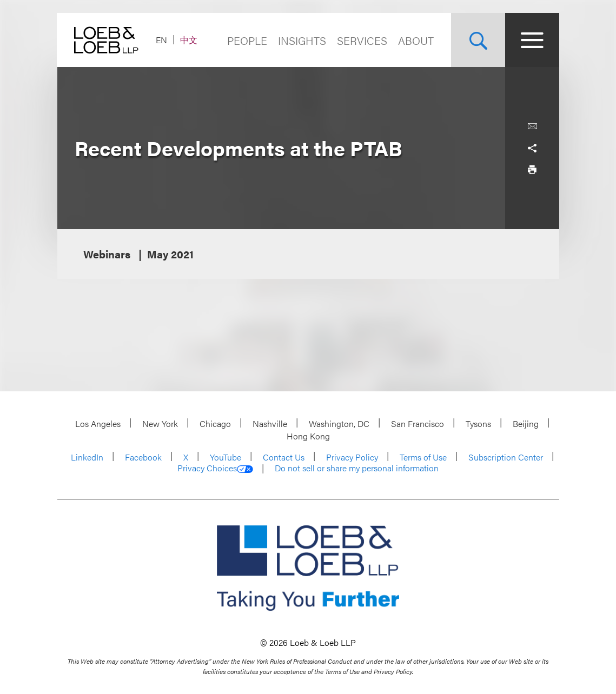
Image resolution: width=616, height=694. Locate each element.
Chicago (215, 423)
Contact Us (284, 457)
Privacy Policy (352, 457)
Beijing (526, 423)
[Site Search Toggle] (478, 40)
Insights (302, 40)
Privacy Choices (215, 468)
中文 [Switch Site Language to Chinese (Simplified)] (189, 40)
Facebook (143, 457)
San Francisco (418, 423)
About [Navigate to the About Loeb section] (416, 40)
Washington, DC (339, 423)
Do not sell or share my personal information (357, 468)
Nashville (270, 423)
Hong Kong (308, 436)
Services (362, 40)
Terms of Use (423, 457)
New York (160, 423)
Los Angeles (98, 423)
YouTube (226, 457)
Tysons (478, 423)
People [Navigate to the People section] (247, 40)
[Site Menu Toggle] (532, 40)
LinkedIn (87, 457)
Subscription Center (506, 457)
